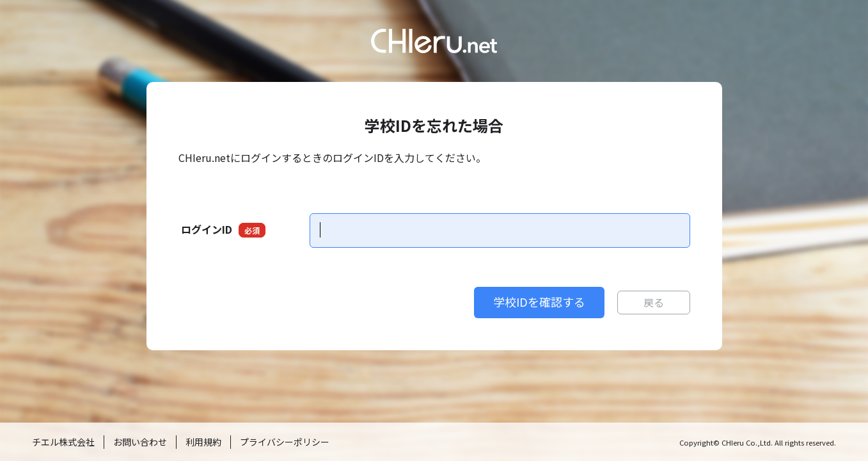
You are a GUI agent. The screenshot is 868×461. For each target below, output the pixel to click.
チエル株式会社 (63, 442)
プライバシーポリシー (285, 442)
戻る (654, 302)
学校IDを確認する (539, 302)
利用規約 (203, 442)
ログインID (223, 230)
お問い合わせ (140, 442)
